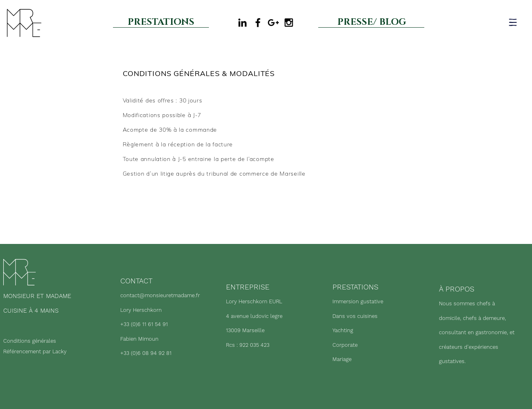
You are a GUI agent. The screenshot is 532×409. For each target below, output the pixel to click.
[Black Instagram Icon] (289, 23)
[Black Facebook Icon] (258, 23)
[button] (513, 22)
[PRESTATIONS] (161, 22)
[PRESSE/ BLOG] (371, 22)
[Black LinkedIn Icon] (242, 23)
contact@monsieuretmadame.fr (160, 295)
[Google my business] (273, 23)
